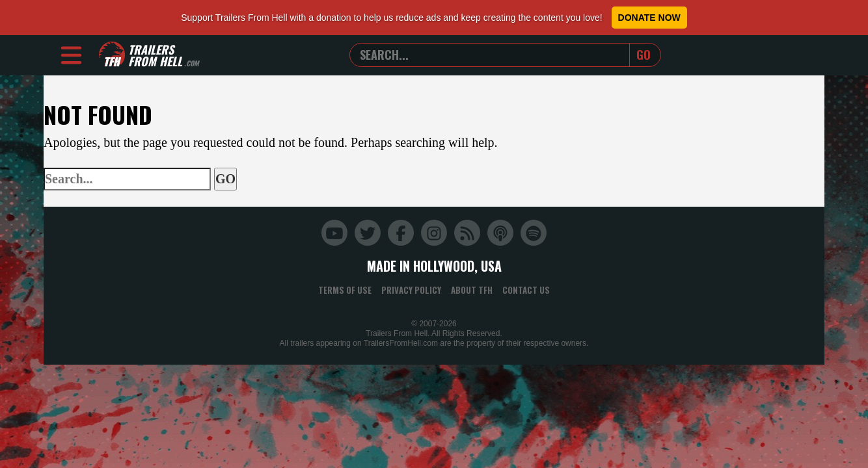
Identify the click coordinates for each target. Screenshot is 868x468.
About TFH (472, 290)
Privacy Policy (411, 290)
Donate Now (649, 18)
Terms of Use (345, 290)
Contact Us (526, 290)
